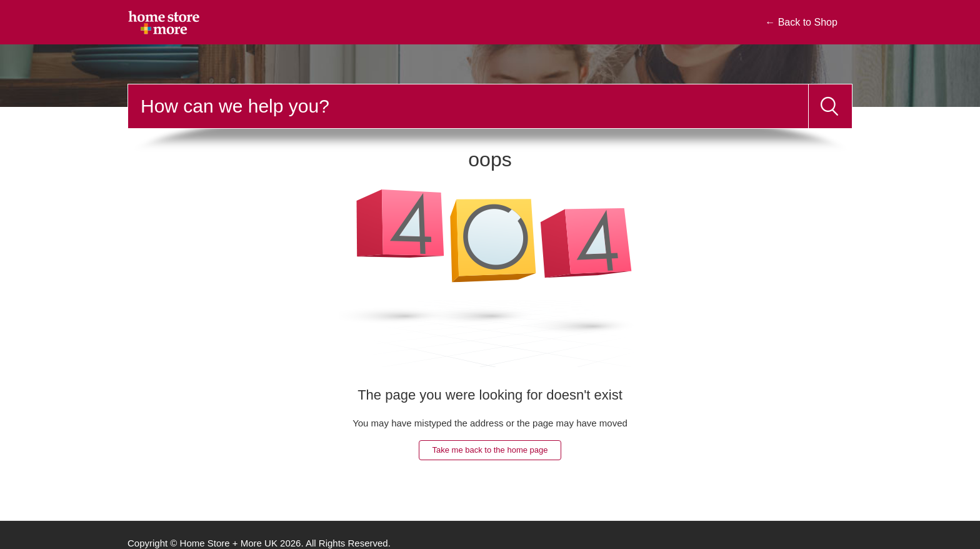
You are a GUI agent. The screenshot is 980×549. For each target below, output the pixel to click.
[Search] (468, 106)
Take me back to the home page (490, 450)
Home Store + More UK (229, 543)
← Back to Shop (801, 22)
